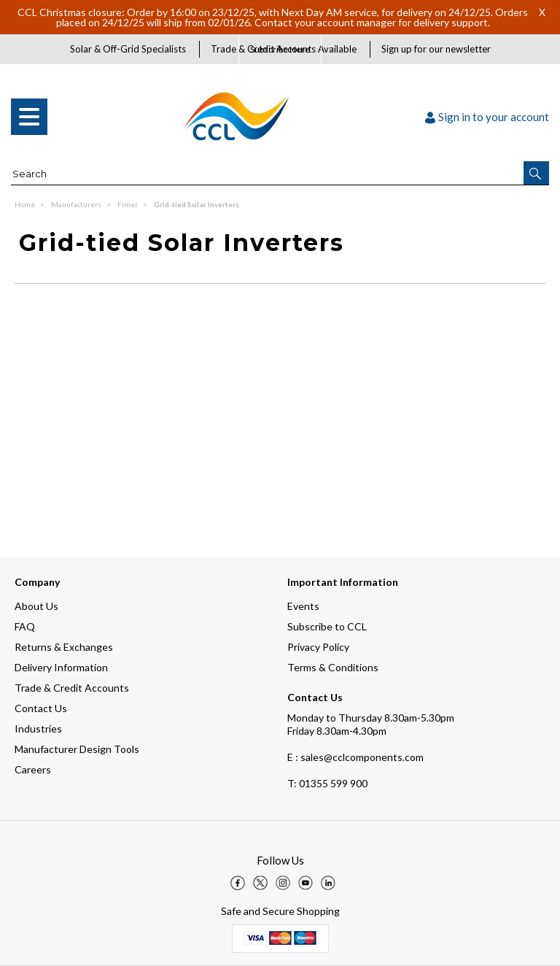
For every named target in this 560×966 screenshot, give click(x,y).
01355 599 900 (327, 783)
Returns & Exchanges (64, 647)
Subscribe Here (280, 49)
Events (303, 606)
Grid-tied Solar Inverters (197, 204)
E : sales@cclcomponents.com (355, 757)
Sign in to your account (487, 117)
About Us (36, 606)
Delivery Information (61, 667)
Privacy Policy (318, 647)
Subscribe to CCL (327, 626)
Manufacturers (77, 204)
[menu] (29, 117)
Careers (33, 769)
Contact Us (41, 708)
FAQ (25, 626)
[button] (536, 173)
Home (26, 204)
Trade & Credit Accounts (72, 688)
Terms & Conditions (333, 667)
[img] (238, 883)
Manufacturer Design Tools (77, 749)
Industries (38, 729)
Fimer (128, 204)
